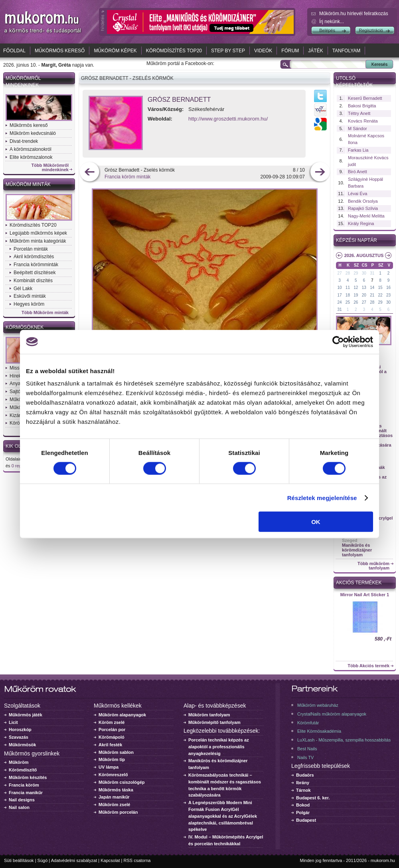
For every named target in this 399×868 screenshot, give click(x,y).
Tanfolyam (347, 51)
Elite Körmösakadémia (319, 731)
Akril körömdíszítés (34, 257)
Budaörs (305, 775)
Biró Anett (358, 172)
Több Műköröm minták (45, 313)
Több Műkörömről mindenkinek (50, 168)
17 (339, 295)
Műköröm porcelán (118, 812)
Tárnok (303, 790)
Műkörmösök (22, 745)
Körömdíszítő (23, 770)
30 (364, 273)
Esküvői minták (30, 296)
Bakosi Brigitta (362, 106)
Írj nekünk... (332, 22)
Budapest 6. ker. (313, 798)
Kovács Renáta (363, 121)
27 (339, 273)
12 (356, 288)
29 (356, 273)
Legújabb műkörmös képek (38, 233)
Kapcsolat (110, 860)
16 (388, 288)
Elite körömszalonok (31, 157)
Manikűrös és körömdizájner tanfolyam (357, 550)
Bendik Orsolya (363, 201)
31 (372, 273)
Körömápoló (112, 737)
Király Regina (361, 223)
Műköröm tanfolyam (209, 715)
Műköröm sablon (116, 752)
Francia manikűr (26, 793)
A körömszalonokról (31, 149)
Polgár (303, 813)
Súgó (43, 860)
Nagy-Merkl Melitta (366, 216)
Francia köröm (24, 785)
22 (380, 295)
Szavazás (19, 737)
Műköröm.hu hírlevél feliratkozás (354, 14)
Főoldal (14, 51)
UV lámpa (109, 767)
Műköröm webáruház (318, 705)
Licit (13, 722)
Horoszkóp (20, 730)
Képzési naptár (357, 240)
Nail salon (19, 807)
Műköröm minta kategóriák (38, 241)
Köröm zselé (112, 722)
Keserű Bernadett (365, 98)
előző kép (90, 173)
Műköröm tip (112, 759)
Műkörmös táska (116, 790)
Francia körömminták (36, 265)
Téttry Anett (359, 113)
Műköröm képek (115, 51)
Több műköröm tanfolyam (373, 566)
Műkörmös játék (26, 715)
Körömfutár (308, 723)
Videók (263, 51)
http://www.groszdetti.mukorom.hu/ (228, 119)
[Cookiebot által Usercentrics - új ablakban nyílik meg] (338, 342)
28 (348, 273)
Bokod (303, 805)
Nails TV (305, 757)
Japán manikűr (114, 797)
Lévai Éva (358, 194)
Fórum (290, 51)
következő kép (320, 173)
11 (348, 288)
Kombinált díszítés (33, 281)
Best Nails (307, 749)
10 (339, 288)
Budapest (306, 820)
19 (356, 295)
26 (356, 302)
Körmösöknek (25, 327)
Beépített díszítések (35, 273)
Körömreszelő (113, 775)
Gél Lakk (23, 289)
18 (348, 295)
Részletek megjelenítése (322, 497)
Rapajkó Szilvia (363, 208)
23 (388, 295)
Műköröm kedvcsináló (33, 133)
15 (380, 288)
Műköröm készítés (28, 777)
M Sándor (358, 129)
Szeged (350, 540)
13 (364, 288)
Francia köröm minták (127, 177)
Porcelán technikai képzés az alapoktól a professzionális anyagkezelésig (219, 747)
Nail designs (22, 800)
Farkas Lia (358, 150)
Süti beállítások (19, 860)
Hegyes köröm (29, 304)
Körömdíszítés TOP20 (174, 51)
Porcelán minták (31, 249)
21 (372, 295)
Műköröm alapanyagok (122, 715)
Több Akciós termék (368, 666)
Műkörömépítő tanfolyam (214, 722)
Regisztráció (371, 30)
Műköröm (19, 762)
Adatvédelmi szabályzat (74, 860)
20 (364, 295)
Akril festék (110, 745)
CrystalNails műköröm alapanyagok (332, 714)
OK (316, 522)
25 (348, 302)
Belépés (327, 30)
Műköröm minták (28, 184)
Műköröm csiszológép (122, 782)
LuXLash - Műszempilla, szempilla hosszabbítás (344, 740)
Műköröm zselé (114, 805)
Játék (315, 51)
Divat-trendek (24, 141)
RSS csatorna (137, 860)
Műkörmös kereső (60, 51)
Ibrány (303, 783)
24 (339, 302)
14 (372, 288)
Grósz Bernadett (179, 100)
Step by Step (228, 51)
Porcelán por (112, 730)
